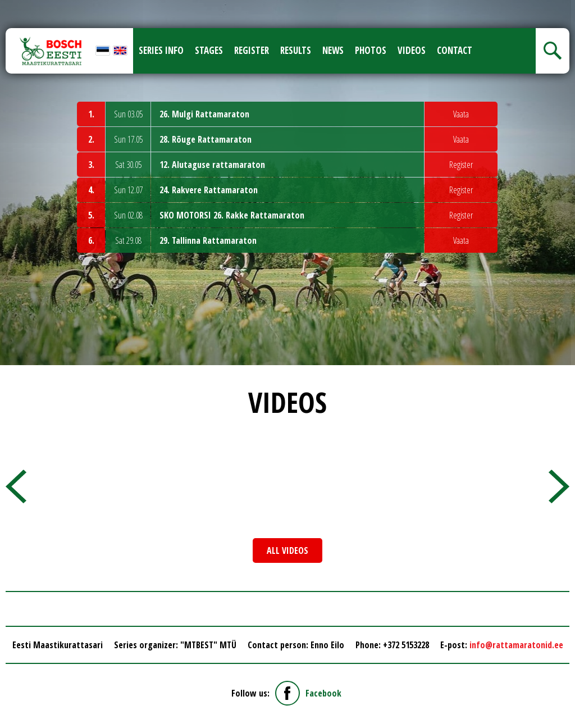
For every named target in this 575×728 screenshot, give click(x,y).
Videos (412, 50)
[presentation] (16, 486)
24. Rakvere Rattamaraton (209, 190)
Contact (455, 50)
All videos (287, 550)
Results (296, 50)
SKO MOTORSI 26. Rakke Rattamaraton (232, 215)
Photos (371, 50)
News (333, 50)
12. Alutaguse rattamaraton (212, 165)
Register (252, 50)
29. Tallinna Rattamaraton (208, 240)
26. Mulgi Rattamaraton (204, 114)
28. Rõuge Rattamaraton (206, 139)
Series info (161, 50)
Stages (209, 50)
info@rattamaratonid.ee (516, 645)
